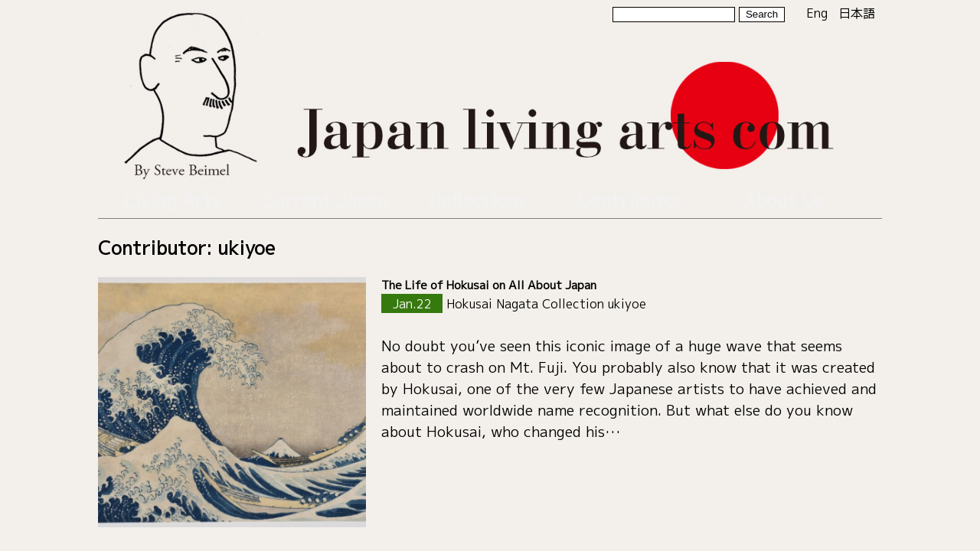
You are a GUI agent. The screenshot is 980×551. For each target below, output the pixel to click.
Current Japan (325, 196)
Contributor (631, 196)
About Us (784, 196)
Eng (817, 13)
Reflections (478, 196)
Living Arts (172, 196)
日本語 (857, 13)
